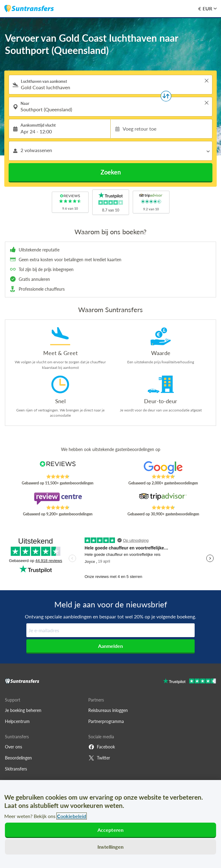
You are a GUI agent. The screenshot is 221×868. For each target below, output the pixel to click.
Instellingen (110, 847)
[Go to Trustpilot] (190, 682)
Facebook (102, 747)
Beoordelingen (18, 758)
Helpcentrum (17, 721)
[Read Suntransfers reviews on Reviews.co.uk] (58, 468)
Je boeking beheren (23, 710)
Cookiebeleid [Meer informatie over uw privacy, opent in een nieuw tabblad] (72, 816)
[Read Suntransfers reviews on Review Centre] (58, 499)
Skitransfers (16, 769)
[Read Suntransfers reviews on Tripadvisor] (163, 499)
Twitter (99, 758)
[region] (110, 824)
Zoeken (111, 172)
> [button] (207, 81)
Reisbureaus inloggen (108, 710)
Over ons (13, 747)
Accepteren (111, 830)
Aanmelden (110, 646)
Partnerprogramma (106, 721)
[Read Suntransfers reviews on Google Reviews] (163, 468)
